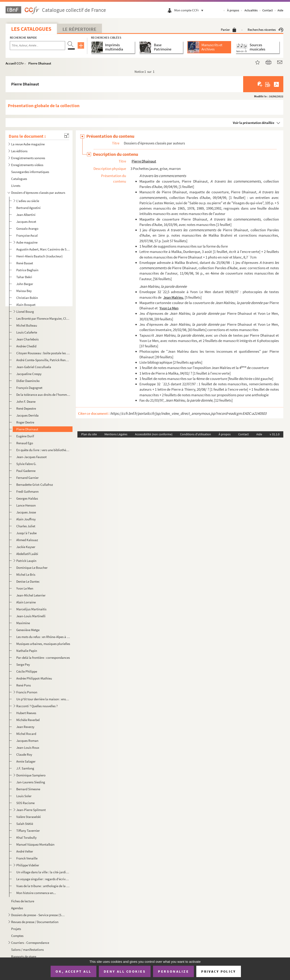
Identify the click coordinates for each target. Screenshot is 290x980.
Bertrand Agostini (28, 208)
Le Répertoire (79, 29)
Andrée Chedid (26, 346)
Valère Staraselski (29, 817)
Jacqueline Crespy (29, 374)
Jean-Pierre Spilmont (31, 810)
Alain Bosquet (26, 305)
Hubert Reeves (26, 713)
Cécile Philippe (27, 671)
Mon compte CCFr (190, 10)
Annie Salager (26, 761)
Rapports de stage (24, 956)
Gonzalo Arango (27, 228)
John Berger (25, 284)
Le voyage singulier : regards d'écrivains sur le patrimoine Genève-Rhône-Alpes (43, 879)
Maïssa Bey (24, 291)
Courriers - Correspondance (30, 943)
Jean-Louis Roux (28, 748)
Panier (229, 30)
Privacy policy (219, 971)
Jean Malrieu (173, 297)
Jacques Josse (26, 512)
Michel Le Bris (26, 574)
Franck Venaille (27, 858)
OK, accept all (73, 971)
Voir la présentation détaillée (254, 123)
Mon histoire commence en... (36, 893)
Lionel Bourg (25, 312)
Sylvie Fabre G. (26, 464)
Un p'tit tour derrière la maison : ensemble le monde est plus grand (43, 699)
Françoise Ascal (27, 235)
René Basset (25, 263)
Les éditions (19, 151)
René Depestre (26, 408)
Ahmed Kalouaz (27, 540)
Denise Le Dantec (28, 581)
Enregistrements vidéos (27, 165)
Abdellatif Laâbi (27, 554)
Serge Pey (23, 664)
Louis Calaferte (27, 332)
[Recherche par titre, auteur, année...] (37, 46)
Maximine (23, 623)
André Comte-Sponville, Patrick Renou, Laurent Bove (43, 360)
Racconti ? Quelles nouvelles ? (37, 706)
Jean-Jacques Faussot (31, 457)
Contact (268, 10)
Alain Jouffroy (26, 519)
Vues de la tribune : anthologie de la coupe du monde (43, 886)
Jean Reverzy (25, 727)
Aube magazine (27, 242)
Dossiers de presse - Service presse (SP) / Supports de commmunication (39, 915)
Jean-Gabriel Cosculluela (34, 367)
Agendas (17, 908)
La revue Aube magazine (28, 144)
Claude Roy (24, 754)
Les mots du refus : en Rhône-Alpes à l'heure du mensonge (43, 637)
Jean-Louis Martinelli (31, 616)
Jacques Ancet (26, 222)
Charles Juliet (26, 526)
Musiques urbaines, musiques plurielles (43, 644)
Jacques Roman (27, 741)
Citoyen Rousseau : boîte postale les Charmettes (43, 353)
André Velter (25, 851)
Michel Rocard (26, 734)
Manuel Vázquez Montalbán (35, 844)
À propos (233, 10)
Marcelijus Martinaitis (31, 609)
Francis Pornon (27, 692)
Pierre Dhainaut (40, 63)
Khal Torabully (26, 837)
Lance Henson (26, 505)
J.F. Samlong (25, 768)
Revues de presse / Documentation (35, 922)
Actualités (251, 10)
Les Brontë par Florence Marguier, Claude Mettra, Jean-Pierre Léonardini (43, 318)
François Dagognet (29, 388)
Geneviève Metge (28, 630)
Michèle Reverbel (28, 720)
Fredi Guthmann (27, 491)
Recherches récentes (265, 30)
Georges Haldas (27, 498)
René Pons (24, 685)
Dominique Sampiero (31, 775)
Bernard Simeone (28, 789)
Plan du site (89, 434)
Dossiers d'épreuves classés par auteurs (38, 193)
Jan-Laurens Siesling (31, 782)
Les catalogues (31, 29)
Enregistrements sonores (28, 158)
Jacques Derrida (27, 415)
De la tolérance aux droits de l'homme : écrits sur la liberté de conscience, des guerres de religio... (43, 395)
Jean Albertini (26, 215)
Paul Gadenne (26, 471)
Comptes (17, 936)
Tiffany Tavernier (28, 831)
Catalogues (19, 179)
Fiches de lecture (23, 901)
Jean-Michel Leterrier (31, 595)
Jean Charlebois (27, 339)
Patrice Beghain (27, 270)
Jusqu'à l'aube (26, 533)
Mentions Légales (116, 434)
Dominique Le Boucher (32, 568)
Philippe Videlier (28, 865)
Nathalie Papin (27, 651)
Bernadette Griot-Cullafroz (35, 485)
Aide (280, 10)
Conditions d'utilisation (196, 434)
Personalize (173, 971)
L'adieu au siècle (28, 201)
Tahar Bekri (24, 277)
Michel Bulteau (27, 325)
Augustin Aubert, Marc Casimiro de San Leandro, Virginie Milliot (43, 249)
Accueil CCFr (15, 63)
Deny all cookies (125, 971)
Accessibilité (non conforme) (154, 434)
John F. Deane (26, 401)
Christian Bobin (27, 298)
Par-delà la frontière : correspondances (43, 658)
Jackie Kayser (26, 547)
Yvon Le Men (25, 588)
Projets (16, 929)
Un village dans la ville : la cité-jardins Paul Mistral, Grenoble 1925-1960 (43, 872)
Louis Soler (24, 796)
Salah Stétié (25, 824)
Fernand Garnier (27, 478)
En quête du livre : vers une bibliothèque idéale (43, 450)
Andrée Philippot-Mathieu (34, 678)
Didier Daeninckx (28, 381)
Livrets (16, 186)
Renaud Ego (25, 443)
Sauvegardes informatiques (30, 172)
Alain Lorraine (26, 602)
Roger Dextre (25, 422)
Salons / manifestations (27, 950)
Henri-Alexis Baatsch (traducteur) (39, 256)
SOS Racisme (25, 803)
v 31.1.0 (275, 434)
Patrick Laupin (26, 561)
